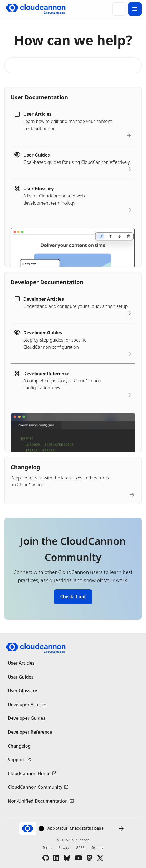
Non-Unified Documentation (38, 801)
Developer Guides (27, 718)
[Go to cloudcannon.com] (36, 9)
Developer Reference (30, 732)
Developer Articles (27, 704)
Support (16, 760)
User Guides (21, 677)
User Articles (21, 663)
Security (97, 848)
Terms (47, 848)
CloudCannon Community (35, 787)
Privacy (64, 848)
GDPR (80, 848)
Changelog (19, 746)
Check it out (73, 597)
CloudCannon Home (29, 773)
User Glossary (22, 691)
